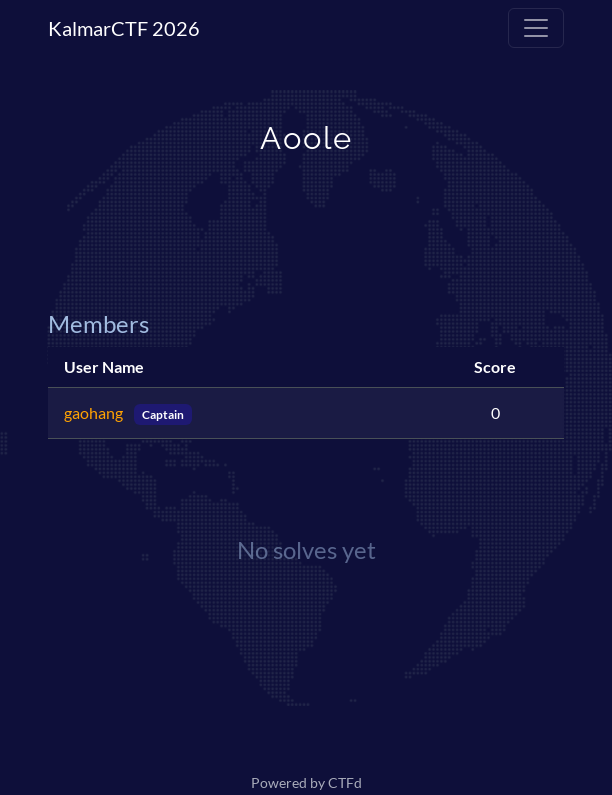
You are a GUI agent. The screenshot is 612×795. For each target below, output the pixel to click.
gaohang (95, 412)
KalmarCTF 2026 (124, 28)
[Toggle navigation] (536, 28)
